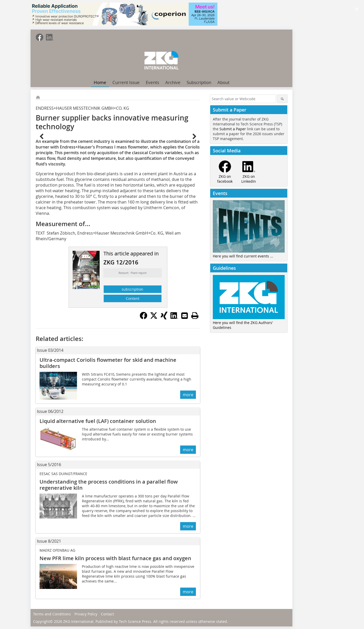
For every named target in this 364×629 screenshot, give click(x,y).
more (188, 395)
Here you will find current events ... (243, 256)
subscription (132, 289)
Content (133, 298)
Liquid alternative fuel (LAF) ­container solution (98, 421)
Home (100, 82)
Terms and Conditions (52, 614)
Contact (107, 614)
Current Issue (126, 82)
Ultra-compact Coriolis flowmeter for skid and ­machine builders (108, 363)
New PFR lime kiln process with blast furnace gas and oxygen (115, 558)
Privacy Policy (86, 614)
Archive (173, 82)
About (223, 82)
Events (152, 82)
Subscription (199, 82)
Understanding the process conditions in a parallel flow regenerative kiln (109, 485)
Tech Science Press (135, 621)
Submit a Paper (233, 129)
